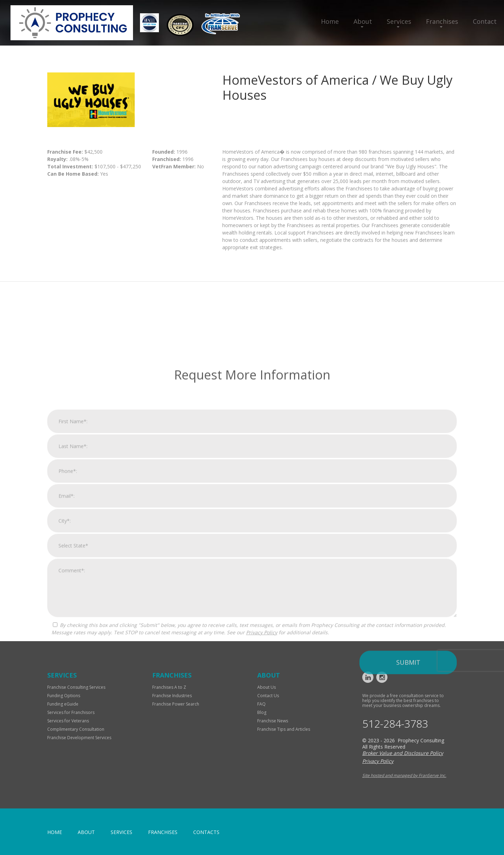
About (363, 21)
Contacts (206, 832)
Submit (408, 773)
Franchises (442, 21)
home (55, 832)
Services (399, 21)
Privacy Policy (262, 743)
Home (330, 21)
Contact (485, 21)
